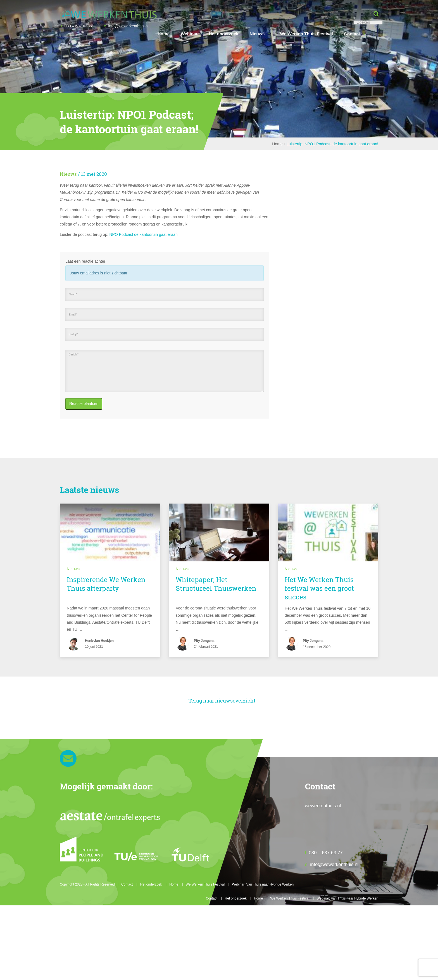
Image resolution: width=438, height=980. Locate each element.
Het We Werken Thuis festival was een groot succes (319, 588)
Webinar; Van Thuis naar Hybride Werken (263, 884)
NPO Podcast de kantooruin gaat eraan (143, 234)
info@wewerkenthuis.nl (126, 26)
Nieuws (257, 34)
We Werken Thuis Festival (306, 34)
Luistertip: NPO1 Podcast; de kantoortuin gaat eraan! (332, 144)
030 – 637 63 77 (77, 26)
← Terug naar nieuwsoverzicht (219, 701)
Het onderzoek (223, 34)
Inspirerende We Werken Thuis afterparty (106, 584)
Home (164, 34)
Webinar (189, 34)
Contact (352, 34)
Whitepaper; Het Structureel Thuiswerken (216, 584)
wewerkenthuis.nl (323, 806)
